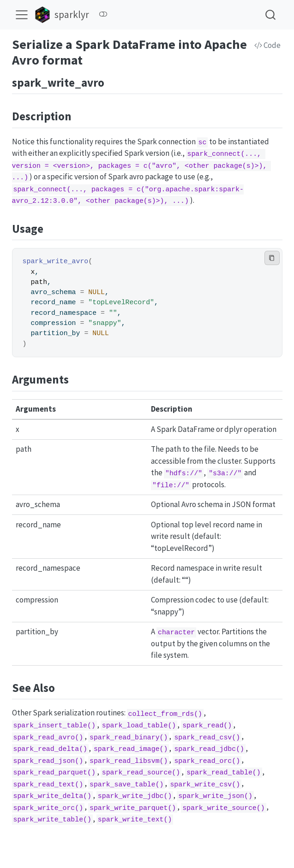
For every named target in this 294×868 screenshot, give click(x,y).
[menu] (22, 15)
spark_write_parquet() (133, 808)
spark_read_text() (48, 784)
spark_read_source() (141, 773)
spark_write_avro (56, 261)
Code (267, 45)
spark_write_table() (52, 820)
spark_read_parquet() (54, 773)
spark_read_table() (224, 773)
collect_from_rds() (165, 714)
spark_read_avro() (48, 737)
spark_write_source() (223, 808)
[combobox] (271, 15)
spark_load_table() (139, 726)
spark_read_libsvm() (129, 761)
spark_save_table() (127, 784)
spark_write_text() (135, 820)
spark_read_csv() (207, 737)
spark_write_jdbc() (135, 796)
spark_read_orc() (207, 761)
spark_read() (207, 726)
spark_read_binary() (129, 737)
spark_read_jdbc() (209, 749)
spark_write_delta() (52, 796)
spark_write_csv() (205, 784)
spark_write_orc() (48, 808)
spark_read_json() (48, 761)
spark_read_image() (131, 749)
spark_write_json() (215, 796)
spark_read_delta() (50, 749)
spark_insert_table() (54, 726)
